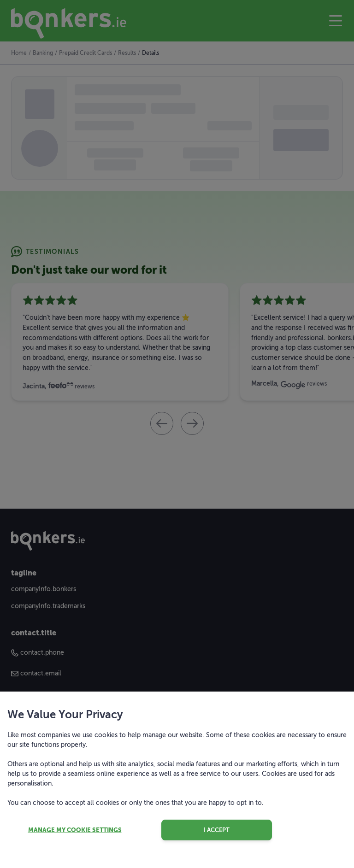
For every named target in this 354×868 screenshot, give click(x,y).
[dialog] (177, 434)
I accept (217, 830)
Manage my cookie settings (75, 830)
